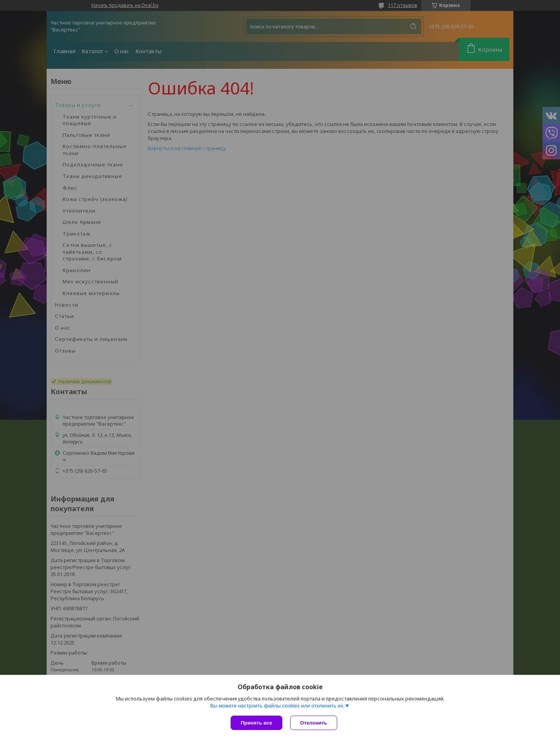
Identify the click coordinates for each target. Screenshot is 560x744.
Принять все (256, 723)
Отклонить (314, 723)
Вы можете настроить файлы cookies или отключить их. (277, 706)
